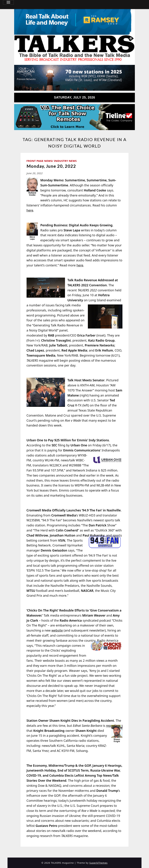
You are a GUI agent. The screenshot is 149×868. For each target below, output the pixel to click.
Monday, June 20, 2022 (51, 166)
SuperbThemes (99, 863)
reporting (113, 726)
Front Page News (39, 161)
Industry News (65, 161)
